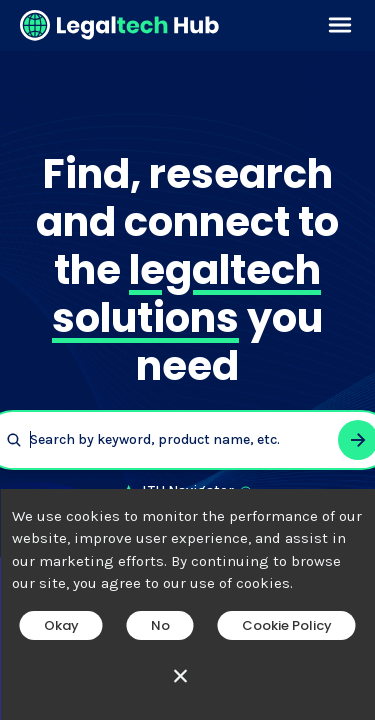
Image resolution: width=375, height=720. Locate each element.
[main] (187, 360)
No (160, 625)
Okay (61, 625)
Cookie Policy (287, 625)
